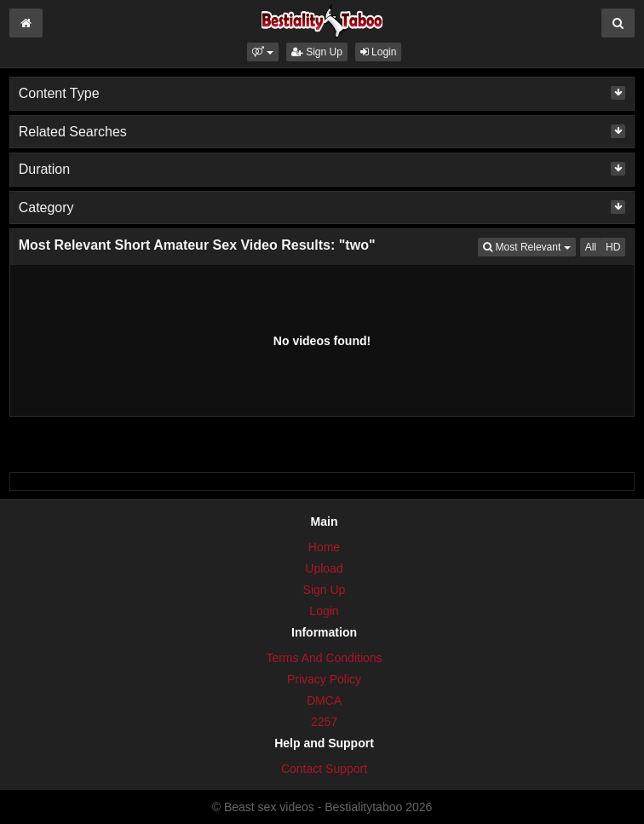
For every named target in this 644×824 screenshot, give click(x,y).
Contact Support (324, 769)
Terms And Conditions (324, 658)
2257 (324, 722)
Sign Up (317, 52)
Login (379, 52)
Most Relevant (529, 246)
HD (613, 247)
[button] (263, 52)
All (591, 247)
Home (324, 547)
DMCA (324, 700)
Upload (324, 568)
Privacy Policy (324, 679)
